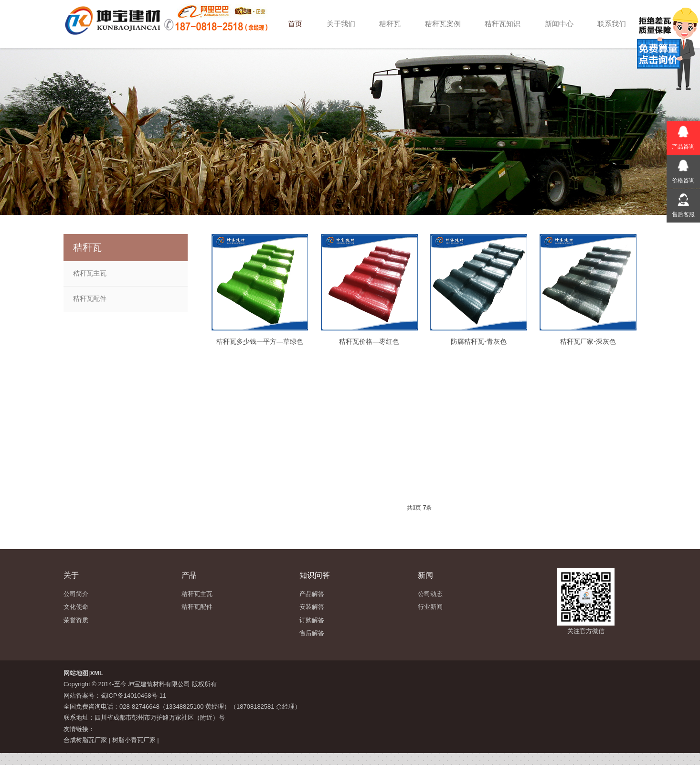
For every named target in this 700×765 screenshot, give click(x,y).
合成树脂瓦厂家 (85, 740)
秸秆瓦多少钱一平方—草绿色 (260, 341)
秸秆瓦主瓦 (90, 273)
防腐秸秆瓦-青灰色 (479, 341)
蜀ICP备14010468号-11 (133, 696)
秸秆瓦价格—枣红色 (369, 341)
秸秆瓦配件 (90, 298)
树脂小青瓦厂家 (134, 740)
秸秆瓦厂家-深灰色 (588, 341)
